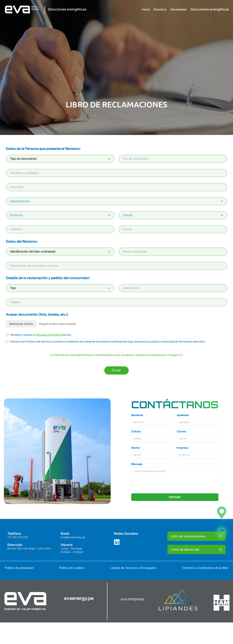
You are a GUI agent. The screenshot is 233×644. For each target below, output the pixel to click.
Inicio (146, 9)
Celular (136, 431)
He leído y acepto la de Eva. (41, 335)
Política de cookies (72, 568)
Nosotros (160, 9)
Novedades (179, 9)
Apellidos (183, 415)
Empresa (183, 448)
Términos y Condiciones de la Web (205, 568)
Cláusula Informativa (49, 335)
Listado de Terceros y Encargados (133, 568)
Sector (136, 448)
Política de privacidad (19, 568)
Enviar (116, 370)
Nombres (137, 415)
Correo (181, 431)
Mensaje (137, 464)
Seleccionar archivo (21, 324)
